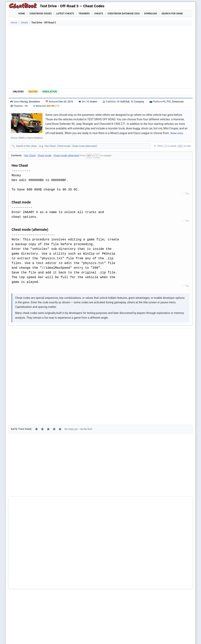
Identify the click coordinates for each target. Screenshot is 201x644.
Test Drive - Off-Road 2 (28, 565)
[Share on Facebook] (23, 335)
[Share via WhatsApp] (61, 335)
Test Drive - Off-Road (27, 572)
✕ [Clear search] (155, 146)
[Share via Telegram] (71, 335)
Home (22, 14)
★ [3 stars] (48, 356)
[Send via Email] (81, 335)
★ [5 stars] (60, 356)
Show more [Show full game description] (177, 133)
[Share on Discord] (52, 335)
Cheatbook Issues (41, 14)
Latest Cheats (65, 14)
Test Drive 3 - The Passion (31, 579)
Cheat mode (44, 155)
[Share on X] (33, 335)
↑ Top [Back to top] (185, 193)
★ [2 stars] (42, 356)
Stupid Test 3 (23, 592)
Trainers (84, 14)
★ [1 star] (37, 356)
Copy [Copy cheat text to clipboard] (29, 344)
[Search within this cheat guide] (82, 146)
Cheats (99, 14)
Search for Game (172, 14)
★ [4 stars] (54, 356)
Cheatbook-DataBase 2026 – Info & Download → (84, 495)
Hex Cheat (30, 155)
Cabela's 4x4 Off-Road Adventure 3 (36, 585)
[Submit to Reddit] (42, 335)
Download (151, 14)
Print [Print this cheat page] (45, 344)
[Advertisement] (100, 57)
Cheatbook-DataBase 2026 (124, 14)
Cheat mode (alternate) (66, 155)
